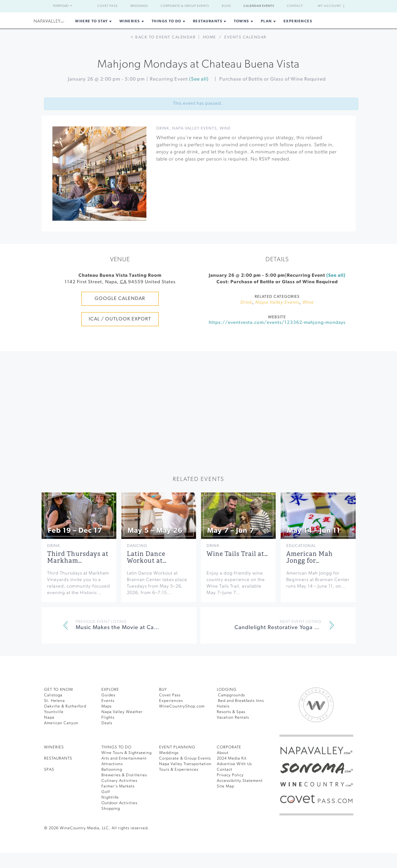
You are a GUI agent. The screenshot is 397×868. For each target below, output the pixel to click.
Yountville (54, 712)
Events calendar (245, 37)
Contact (295, 6)
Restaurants (208, 21)
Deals (107, 723)
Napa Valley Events (194, 128)
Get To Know (59, 690)
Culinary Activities (119, 781)
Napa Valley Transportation (185, 764)
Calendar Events (259, 6)
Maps (107, 706)
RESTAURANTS (58, 758)
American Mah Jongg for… (310, 557)
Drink (163, 128)
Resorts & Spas (231, 712)
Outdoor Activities (119, 803)
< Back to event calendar (163, 37)
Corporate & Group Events (185, 6)
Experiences (298, 21)
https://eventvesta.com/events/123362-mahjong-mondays (277, 323)
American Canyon (61, 723)
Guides (108, 695)
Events (108, 701)
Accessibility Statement (240, 781)
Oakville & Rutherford (65, 706)
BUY (163, 690)
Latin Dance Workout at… (147, 557)
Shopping (111, 809)
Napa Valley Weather (122, 712)
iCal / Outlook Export (120, 319)
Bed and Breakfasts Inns (240, 701)
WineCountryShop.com (182, 706)
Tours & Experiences (179, 770)
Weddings (139, 6)
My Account (330, 6)
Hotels (223, 706)
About (223, 753)
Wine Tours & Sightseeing (127, 753)
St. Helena (54, 701)
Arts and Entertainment (124, 758)
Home (210, 37)
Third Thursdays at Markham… (78, 557)
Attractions (112, 764)
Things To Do (167, 21)
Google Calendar (120, 299)
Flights (108, 718)
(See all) (199, 79)
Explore (110, 690)
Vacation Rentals (233, 718)
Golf (106, 792)
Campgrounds (231, 695)
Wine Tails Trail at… (237, 554)
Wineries (130, 21)
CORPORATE (229, 747)
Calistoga (53, 695)
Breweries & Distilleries (124, 775)
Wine (225, 128)
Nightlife (110, 798)
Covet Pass (107, 6)
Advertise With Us (234, 764)
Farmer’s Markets (118, 786)
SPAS (49, 770)
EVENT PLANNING (177, 747)
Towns (242, 21)
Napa (49, 718)
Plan (266, 21)
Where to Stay (91, 21)
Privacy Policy (230, 775)
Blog (226, 6)
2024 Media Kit (232, 758)
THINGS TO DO (116, 747)
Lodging (227, 690)
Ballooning (112, 770)
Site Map (225, 786)
